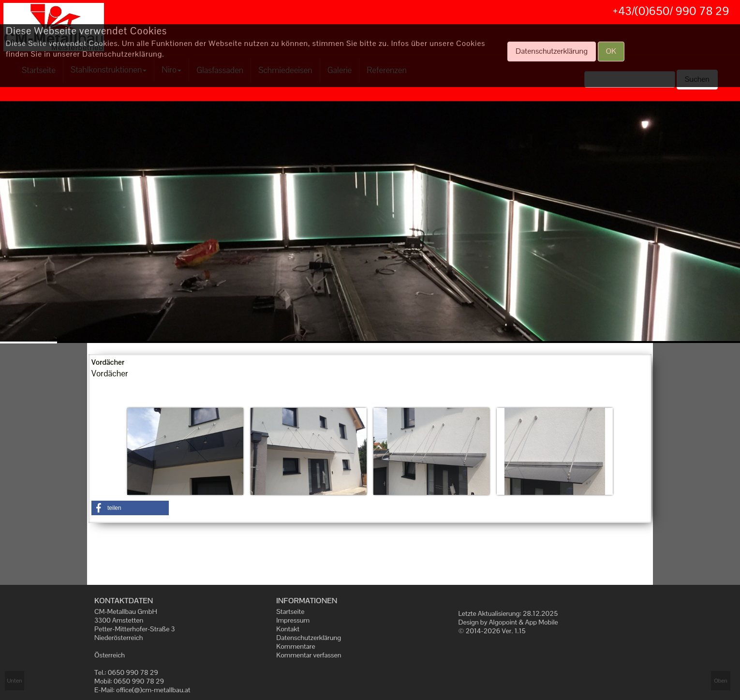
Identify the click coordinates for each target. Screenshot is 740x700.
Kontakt (288, 629)
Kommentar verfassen (309, 655)
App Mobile (542, 622)
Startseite (290, 611)
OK (611, 51)
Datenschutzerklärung (309, 638)
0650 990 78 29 (133, 672)
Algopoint (503, 622)
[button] (130, 508)
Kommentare (296, 646)
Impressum (293, 620)
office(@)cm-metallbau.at (153, 690)
